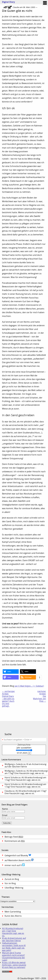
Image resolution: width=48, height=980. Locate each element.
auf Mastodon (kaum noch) (19, 860)
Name (5, 809)
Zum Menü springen (45, 3)
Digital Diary (7, 2)
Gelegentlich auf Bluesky (18, 855)
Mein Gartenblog (13, 912)
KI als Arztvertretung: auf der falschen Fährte (14, 939)
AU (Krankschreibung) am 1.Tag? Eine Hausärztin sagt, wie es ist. (13, 932)
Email (5, 815)
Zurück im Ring (12, 879)
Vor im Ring (10, 883)
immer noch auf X (15, 865)
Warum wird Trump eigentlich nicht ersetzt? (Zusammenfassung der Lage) (14, 956)
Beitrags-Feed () (14, 837)
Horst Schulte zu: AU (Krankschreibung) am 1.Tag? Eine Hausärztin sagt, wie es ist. (25, 786)
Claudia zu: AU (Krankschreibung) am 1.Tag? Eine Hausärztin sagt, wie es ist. (26, 792)
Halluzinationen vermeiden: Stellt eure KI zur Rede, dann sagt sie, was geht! (14, 947)
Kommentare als (15, 841)
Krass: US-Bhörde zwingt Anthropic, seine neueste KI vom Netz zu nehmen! (14, 965)
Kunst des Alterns (13, 916)
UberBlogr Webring (14, 888)
